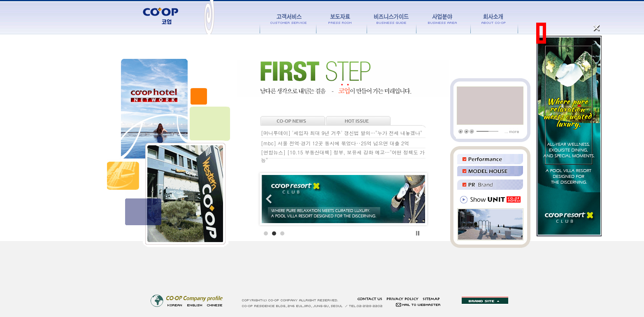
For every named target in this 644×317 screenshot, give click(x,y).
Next (414, 199)
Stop (418, 233)
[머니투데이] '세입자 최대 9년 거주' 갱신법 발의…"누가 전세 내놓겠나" (342, 133)
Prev (272, 199)
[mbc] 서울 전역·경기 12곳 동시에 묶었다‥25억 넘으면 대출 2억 (335, 143)
